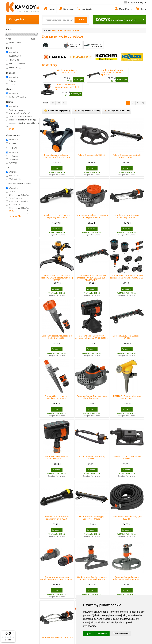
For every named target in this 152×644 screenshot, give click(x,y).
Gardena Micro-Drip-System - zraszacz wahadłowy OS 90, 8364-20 (91, 337)
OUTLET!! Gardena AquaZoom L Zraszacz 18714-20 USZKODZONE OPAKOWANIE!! (92, 278)
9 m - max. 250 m (18, 201)
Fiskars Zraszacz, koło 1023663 (92, 155)
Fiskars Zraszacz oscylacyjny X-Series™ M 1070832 (92, 518)
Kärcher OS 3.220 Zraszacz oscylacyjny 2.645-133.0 (57, 518)
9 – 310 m (15, 205)
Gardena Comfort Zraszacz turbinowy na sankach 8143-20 (126, 578)
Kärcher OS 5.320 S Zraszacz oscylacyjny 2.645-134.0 (57, 216)
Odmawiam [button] (102, 633)
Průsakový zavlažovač (20, 113)
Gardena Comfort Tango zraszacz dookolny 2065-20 (92, 397)
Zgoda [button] (88, 633)
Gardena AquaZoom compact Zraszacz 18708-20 (68, 87)
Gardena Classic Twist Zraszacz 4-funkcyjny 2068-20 (57, 337)
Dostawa (66, 9)
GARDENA (15, 56)
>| (143, 103)
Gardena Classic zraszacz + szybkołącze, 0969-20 (57, 397)
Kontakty (85, 9)
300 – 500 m (16, 198)
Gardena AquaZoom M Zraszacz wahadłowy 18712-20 (112, 73)
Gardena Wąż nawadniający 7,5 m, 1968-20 (127, 518)
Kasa (140, 9)
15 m (12, 84)
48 (59, 103)
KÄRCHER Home (17, 64)
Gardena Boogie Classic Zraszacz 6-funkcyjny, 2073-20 (92, 216)
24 (53, 103)
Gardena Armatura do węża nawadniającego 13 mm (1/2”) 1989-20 (56, 578)
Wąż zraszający (17, 110)
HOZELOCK (15, 67)
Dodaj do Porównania (57, 175)
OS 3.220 (14, 176)
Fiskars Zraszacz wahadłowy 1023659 (92, 457)
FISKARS (14, 60)
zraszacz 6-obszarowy (20, 116)
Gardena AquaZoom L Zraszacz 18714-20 (68, 71)
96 (64, 103)
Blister (13, 143)
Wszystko (13, 52)
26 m (12, 192)
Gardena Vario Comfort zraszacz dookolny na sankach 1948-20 (92, 578)
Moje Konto (123, 9)
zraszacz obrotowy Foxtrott (22, 120)
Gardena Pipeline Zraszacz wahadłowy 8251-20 (57, 457)
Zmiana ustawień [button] (120, 633)
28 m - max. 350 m (19, 195)
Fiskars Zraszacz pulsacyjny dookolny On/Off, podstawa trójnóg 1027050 (57, 278)
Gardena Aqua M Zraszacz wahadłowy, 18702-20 (127, 216)
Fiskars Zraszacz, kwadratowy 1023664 (127, 457)
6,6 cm (13, 163)
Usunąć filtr (16, 216)
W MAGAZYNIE (15, 43)
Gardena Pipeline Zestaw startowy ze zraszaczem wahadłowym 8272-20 (126, 277)
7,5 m (13, 81)
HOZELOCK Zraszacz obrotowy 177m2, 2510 (127, 397)
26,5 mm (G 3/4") (17, 97)
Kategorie (17, 19)
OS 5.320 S (15, 179)
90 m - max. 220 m (19, 208)
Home (49, 9)
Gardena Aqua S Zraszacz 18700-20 (57, 637)
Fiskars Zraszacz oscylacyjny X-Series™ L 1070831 (127, 156)
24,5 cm (14, 159)
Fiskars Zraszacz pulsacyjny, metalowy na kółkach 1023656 (56, 156)
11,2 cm (14, 156)
